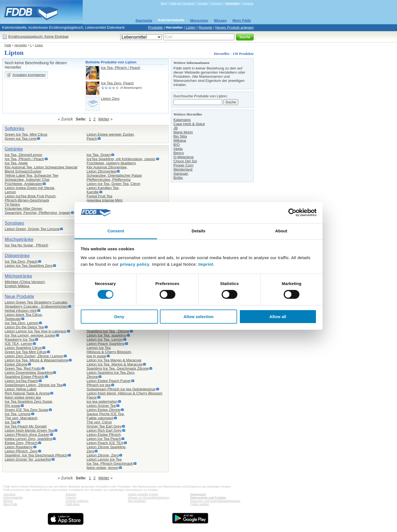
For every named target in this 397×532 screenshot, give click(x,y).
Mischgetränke (19, 239)
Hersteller (174, 27)
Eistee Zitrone (16, 364)
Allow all (278, 317)
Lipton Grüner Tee (101, 406)
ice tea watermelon (102, 401)
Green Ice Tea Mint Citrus (26, 352)
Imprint (206, 264)
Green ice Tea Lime (21, 139)
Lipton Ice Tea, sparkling (106, 335)
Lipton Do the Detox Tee (24, 327)
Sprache (248, 3)
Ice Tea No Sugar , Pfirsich (26, 245)
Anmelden (233, 3)
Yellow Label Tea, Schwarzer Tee (32, 175)
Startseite (144, 21)
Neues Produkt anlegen (234, 27)
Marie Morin (183, 132)
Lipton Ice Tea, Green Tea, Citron (113, 184)
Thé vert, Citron (99, 422)
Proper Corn (183, 165)
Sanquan (181, 174)
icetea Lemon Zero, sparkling (28, 439)
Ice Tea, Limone (18, 414)
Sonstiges (14, 223)
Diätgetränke (17, 256)
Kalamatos (182, 120)
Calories (71, 498)
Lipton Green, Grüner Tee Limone (32, 229)
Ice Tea (11, 422)
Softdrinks (14, 129)
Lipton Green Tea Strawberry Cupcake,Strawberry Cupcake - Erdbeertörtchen (36, 304)
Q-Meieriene (183, 157)
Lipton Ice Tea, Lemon (105, 339)
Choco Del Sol (185, 161)
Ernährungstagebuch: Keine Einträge (38, 37)
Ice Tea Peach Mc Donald (26, 426)
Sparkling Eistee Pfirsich (25, 377)
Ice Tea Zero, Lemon (22, 323)
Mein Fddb (242, 21)
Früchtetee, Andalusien (23, 184)
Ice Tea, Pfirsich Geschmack (110, 464)
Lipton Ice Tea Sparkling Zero (29, 266)
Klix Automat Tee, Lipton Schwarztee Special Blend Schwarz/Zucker (41, 169)
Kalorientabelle (171, 20)
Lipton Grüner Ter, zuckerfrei (28, 459)
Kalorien (71, 494)
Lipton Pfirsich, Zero (21, 451)
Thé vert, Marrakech (21, 418)
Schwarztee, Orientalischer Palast (114, 175)
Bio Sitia (180, 136)
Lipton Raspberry (19, 447)
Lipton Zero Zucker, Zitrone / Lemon (34, 356)
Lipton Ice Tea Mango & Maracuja (114, 360)
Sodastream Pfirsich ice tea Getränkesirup (121, 389)
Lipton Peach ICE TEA (105, 443)
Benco (179, 153)
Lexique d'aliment (77, 501)
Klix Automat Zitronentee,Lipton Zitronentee (107, 169)
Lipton (39, 45)
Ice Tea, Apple (16, 163)
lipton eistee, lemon (102, 468)
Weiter (104, 119)
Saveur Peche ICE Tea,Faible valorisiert (106, 416)
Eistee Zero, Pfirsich (21, 443)
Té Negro (12, 204)
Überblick (9, 494)
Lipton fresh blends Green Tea (29, 430)
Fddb (8, 45)
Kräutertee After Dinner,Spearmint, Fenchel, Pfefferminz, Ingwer (37, 211)
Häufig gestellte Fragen (143, 494)
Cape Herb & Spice (189, 124)
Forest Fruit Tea (99, 196)
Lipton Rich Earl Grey (104, 430)
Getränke (14, 149)
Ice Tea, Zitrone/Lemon (23, 155)
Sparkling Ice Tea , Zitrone (108, 331)
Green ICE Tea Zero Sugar (26, 410)
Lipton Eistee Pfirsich (104, 435)
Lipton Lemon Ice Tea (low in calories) (36, 331)
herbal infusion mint (21, 311)
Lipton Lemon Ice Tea (104, 459)
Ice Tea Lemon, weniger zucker (30, 335)
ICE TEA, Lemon (18, 344)
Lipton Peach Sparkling (105, 344)
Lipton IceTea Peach (21, 381)
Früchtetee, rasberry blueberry (111, 163)
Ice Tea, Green (99, 155)
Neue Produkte (19, 296)
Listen (191, 27)
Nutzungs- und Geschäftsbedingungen (215, 501)
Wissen (220, 21)
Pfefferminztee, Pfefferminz (109, 180)
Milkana (180, 140)
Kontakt (203, 3)
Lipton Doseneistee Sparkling (29, 373)
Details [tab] (198, 231)
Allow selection (198, 317)
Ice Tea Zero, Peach (117, 83)
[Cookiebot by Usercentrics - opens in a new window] (292, 213)
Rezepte (205, 27)
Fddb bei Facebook (182, 3)
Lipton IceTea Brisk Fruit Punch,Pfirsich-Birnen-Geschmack (31, 198)
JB (176, 128)
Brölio (178, 178)
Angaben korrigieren (29, 75)
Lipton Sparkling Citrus (23, 348)
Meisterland (183, 169)
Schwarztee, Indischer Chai (27, 180)
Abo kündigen (137, 501)
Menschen (199, 21)
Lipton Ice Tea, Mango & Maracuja (114, 364)
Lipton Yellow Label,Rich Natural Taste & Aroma (27, 391)
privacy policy (135, 264)
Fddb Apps (73, 504)
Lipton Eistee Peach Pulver (109, 381)
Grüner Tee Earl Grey (104, 426)
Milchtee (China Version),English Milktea (25, 284)
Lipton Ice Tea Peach (104, 439)
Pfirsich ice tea (99, 385)
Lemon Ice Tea (99, 348)
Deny (119, 317)
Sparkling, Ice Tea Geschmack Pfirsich (36, 455)
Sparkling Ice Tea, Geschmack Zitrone (118, 368)
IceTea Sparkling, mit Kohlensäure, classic (121, 159)
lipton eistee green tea (23, 397)
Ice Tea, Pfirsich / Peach (121, 68)
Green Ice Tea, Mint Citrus (26, 134)
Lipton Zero (110, 99)
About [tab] (281, 231)
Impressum (198, 494)
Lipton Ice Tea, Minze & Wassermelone (36, 360)
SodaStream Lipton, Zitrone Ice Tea (33, 385)
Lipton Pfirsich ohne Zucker (27, 435)
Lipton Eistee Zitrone (103, 410)
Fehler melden (200, 504)
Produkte (155, 27)
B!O (177, 145)
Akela (178, 149)
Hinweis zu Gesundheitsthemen (149, 498)
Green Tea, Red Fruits (23, 368)
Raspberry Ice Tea (20, 339)
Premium (217, 3)
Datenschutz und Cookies (208, 498)
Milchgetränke (18, 276)
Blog (164, 3)
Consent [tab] (116, 231)
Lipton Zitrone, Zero (103, 455)
